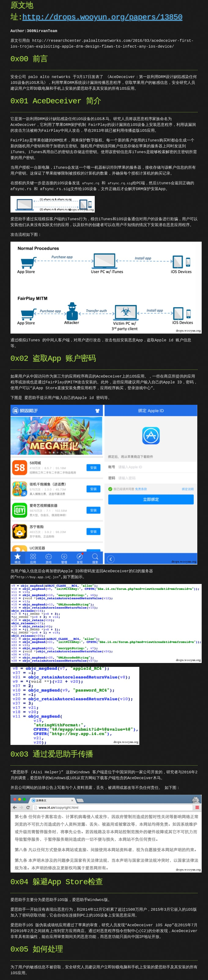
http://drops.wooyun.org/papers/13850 (102, 17)
